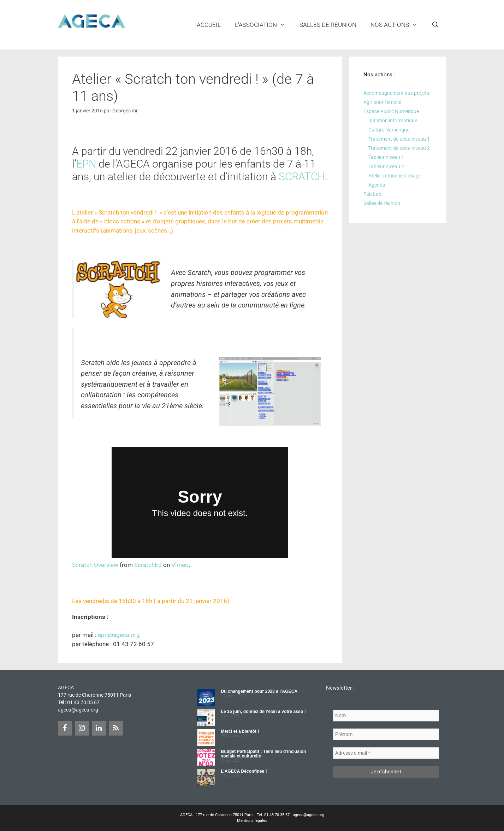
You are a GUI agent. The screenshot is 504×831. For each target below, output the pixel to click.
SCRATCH (302, 177)
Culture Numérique (389, 130)
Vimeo (180, 565)
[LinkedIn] (99, 728)
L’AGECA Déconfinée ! (244, 771)
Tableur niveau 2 (386, 166)
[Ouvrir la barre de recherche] (435, 25)
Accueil (209, 25)
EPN (86, 164)
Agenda (377, 185)
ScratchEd (148, 565)
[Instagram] (82, 728)
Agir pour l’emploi (382, 102)
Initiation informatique (393, 121)
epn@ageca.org (119, 635)
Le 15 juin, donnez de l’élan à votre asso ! (263, 712)
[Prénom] (386, 734)
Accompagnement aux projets (396, 93)
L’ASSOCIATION (264, 25)
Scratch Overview (95, 565)
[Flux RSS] (116, 728)
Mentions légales (252, 821)
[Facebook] (65, 728)
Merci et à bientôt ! (240, 731)
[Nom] (386, 716)
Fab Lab (372, 194)
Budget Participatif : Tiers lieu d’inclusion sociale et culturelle (263, 754)
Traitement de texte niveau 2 (399, 148)
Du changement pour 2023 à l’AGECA (259, 691)
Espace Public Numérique (391, 111)
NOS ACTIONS (398, 25)
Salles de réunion (328, 25)
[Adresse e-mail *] (386, 753)
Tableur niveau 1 (386, 157)
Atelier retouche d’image (395, 176)
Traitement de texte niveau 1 (399, 139)
